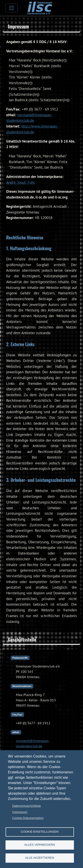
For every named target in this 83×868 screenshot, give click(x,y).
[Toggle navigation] (12, 8)
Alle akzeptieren (40, 858)
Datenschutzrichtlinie (27, 806)
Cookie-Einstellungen (40, 832)
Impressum (20, 812)
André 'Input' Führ (21, 182)
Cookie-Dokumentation (28, 818)
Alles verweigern (40, 845)
